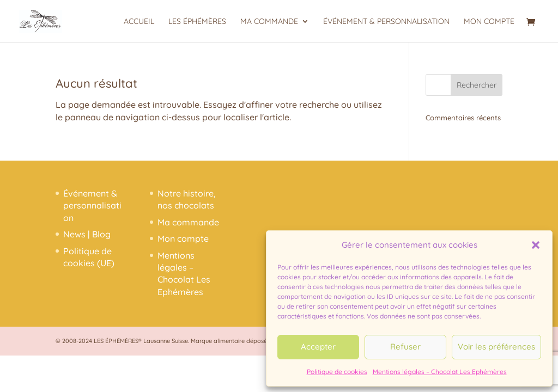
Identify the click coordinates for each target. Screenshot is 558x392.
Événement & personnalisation (386, 22)
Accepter (318, 347)
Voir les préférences (496, 347)
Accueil (139, 22)
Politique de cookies (337, 372)
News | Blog (87, 234)
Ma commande (269, 22)
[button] (536, 245)
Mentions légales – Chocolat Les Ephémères (440, 372)
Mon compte (489, 22)
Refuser (405, 347)
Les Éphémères (197, 22)
